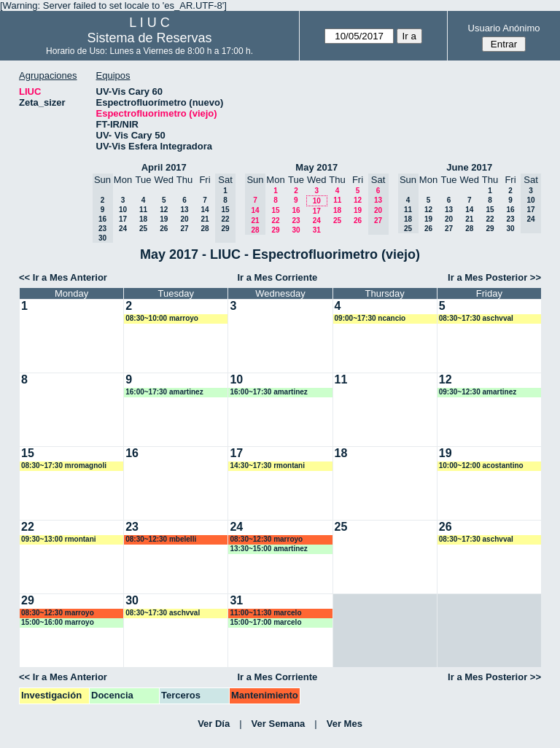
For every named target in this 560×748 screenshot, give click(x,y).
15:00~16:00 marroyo (58, 622)
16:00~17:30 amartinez (164, 392)
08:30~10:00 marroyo (162, 318)
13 (184, 210)
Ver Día (214, 724)
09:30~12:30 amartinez (478, 392)
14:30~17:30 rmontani (267, 465)
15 (275, 210)
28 (205, 229)
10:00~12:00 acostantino (481, 465)
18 (143, 219)
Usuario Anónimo (504, 28)
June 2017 (469, 167)
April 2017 (164, 167)
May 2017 (316, 167)
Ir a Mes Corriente (277, 277)
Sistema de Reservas (150, 38)
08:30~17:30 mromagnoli (64, 465)
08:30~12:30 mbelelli (161, 539)
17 (123, 219)
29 (275, 230)
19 (164, 219)
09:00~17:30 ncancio (370, 318)
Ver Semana (279, 724)
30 (296, 230)
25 (143, 229)
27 (184, 229)
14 (205, 210)
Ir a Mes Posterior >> (494, 277)
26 (164, 229)
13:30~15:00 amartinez (268, 549)
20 (184, 219)
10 (123, 210)
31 (317, 230)
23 (296, 221)
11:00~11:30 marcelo (265, 613)
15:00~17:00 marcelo (265, 622)
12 (164, 210)
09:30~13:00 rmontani (59, 539)
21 (205, 219)
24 (123, 229)
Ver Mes (345, 724)
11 (143, 210)
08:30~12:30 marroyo (266, 539)
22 (275, 221)
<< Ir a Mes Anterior (63, 277)
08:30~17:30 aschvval (476, 318)
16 (296, 210)
